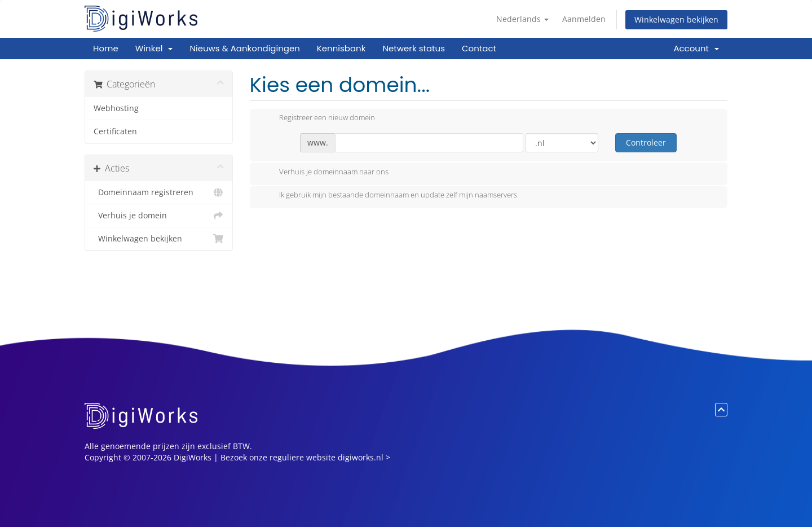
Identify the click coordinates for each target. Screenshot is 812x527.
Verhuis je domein (159, 216)
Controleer (646, 142)
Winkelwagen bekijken (676, 19)
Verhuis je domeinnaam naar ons (325, 173)
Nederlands (522, 19)
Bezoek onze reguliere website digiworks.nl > (305, 457)
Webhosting (116, 108)
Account (696, 48)
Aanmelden (584, 19)
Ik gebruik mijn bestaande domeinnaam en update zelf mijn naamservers (389, 196)
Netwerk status (414, 48)
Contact (479, 48)
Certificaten (115, 131)
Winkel (154, 48)
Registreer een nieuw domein (318, 118)
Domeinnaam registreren (159, 192)
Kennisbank (341, 48)
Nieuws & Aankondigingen (244, 48)
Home (106, 48)
